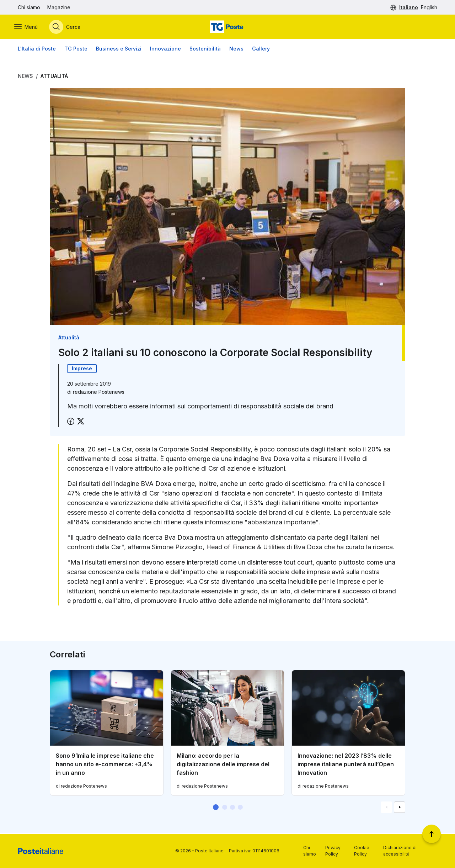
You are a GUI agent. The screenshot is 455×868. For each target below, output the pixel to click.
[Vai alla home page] (227, 27)
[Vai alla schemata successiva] (400, 808)
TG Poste (76, 50)
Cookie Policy (362, 851)
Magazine (59, 7)
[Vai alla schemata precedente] (386, 808)
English (429, 7)
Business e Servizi (119, 50)
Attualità (54, 77)
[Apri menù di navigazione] (30, 27)
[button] (216, 808)
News (236, 50)
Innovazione (165, 50)
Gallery (261, 50)
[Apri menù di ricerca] (68, 27)
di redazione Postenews (81, 787)
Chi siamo (29, 7)
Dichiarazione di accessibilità (400, 851)
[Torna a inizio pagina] (432, 834)
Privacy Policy (333, 851)
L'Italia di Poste (37, 50)
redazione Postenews (99, 393)
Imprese (82, 370)
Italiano (409, 7)
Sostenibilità (205, 50)
